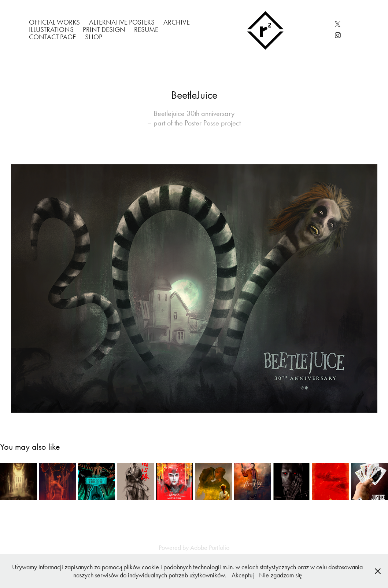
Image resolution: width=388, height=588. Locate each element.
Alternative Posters (122, 22)
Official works (54, 22)
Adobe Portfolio (210, 548)
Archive (177, 22)
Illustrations (51, 30)
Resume (146, 30)
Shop (94, 37)
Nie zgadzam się (280, 575)
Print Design (104, 30)
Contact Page (52, 37)
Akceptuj (243, 575)
